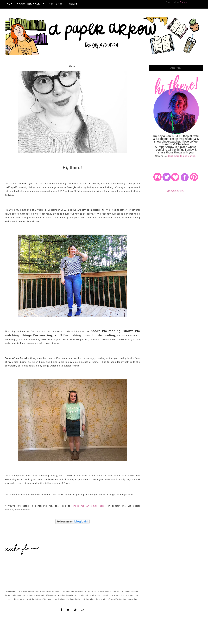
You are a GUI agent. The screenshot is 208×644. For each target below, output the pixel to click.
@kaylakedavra (176, 191)
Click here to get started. (182, 156)
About (73, 4)
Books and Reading (31, 4)
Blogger (184, 2)
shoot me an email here (89, 506)
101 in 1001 (57, 4)
